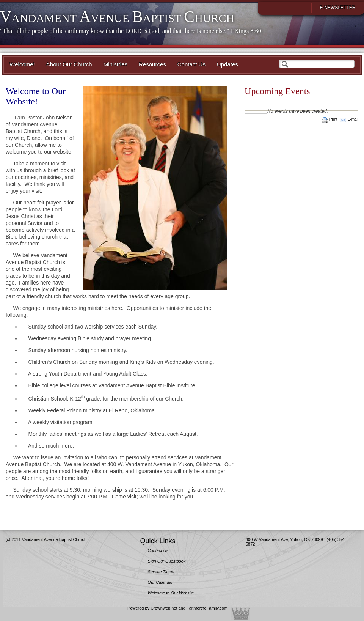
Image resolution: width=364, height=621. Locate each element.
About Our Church (69, 64)
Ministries (115, 64)
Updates (227, 64)
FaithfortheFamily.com (207, 608)
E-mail (353, 119)
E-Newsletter (337, 8)
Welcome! (22, 64)
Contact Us (191, 64)
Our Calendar (160, 582)
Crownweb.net (164, 608)
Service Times (161, 572)
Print (333, 119)
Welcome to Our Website (171, 593)
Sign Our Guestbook (167, 561)
